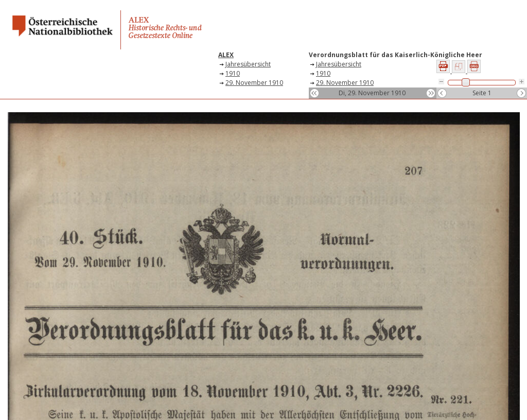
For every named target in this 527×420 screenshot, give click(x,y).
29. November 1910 (254, 83)
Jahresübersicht (248, 64)
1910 (233, 73)
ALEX (226, 55)
